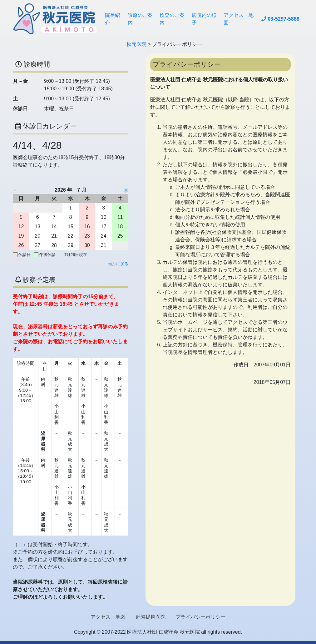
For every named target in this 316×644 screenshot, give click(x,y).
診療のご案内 (140, 19)
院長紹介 (112, 19)
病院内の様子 (204, 19)
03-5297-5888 (284, 19)
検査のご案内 (172, 19)
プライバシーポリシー (200, 617)
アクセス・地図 (239, 19)
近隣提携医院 (151, 617)
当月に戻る (118, 264)
